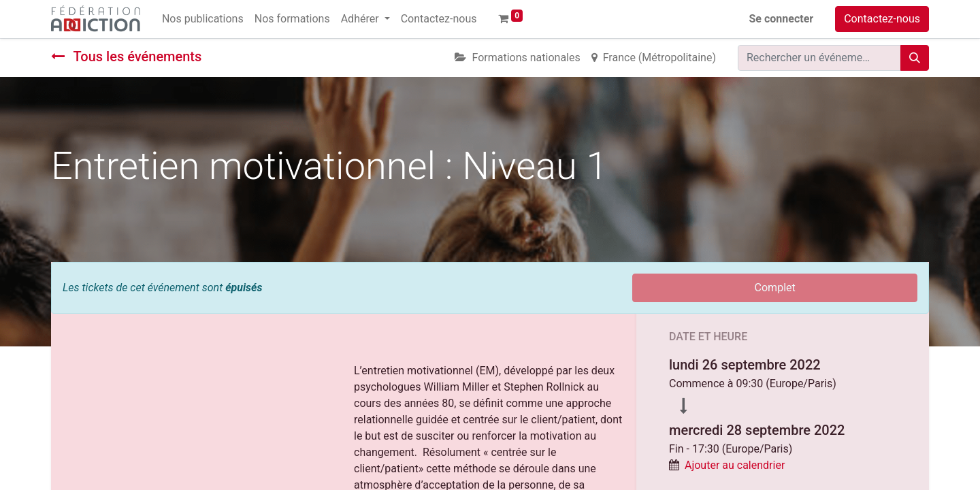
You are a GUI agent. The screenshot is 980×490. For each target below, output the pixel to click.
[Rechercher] (915, 58)
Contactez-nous (882, 19)
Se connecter (782, 19)
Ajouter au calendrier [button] (735, 465)
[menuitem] (203, 19)
